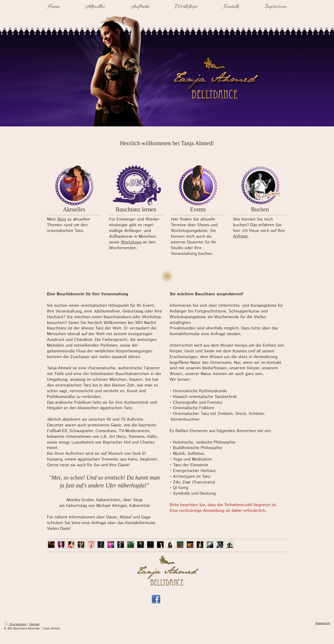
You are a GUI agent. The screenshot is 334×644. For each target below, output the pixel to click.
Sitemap (34, 624)
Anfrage (240, 236)
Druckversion (16, 624)
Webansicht (323, 623)
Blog (62, 219)
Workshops (131, 242)
